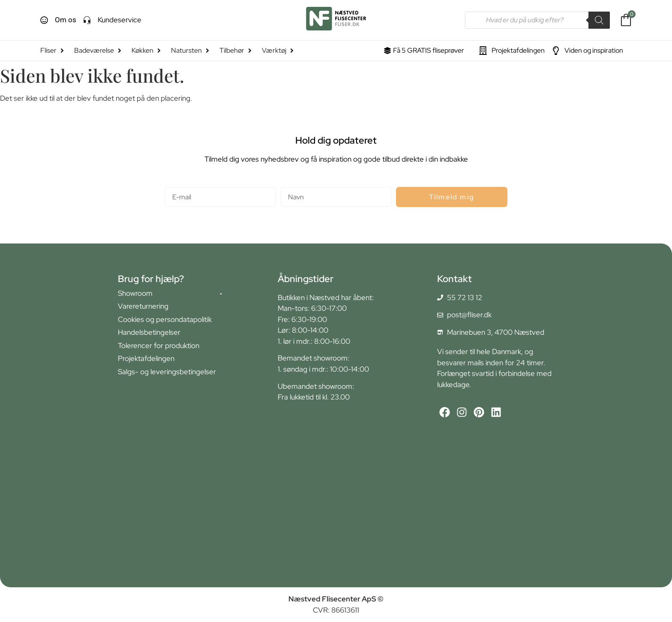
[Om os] (44, 20)
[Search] (599, 20)
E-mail (175, 183)
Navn (289, 183)
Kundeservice (120, 20)
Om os (66, 20)
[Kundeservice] (87, 20)
